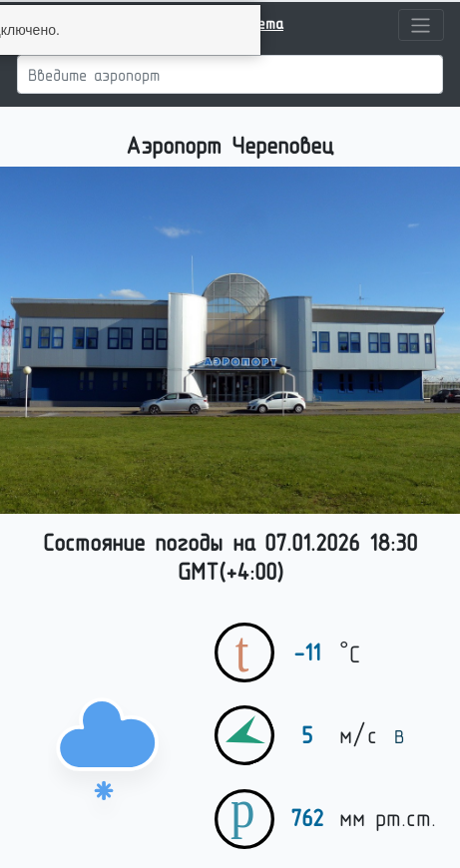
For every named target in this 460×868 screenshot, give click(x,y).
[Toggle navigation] (421, 25)
